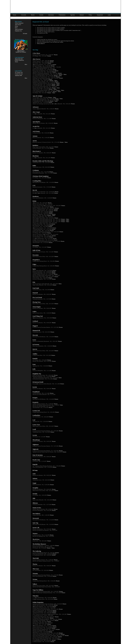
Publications (62, 15)
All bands (25, 34)
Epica (16, 28)
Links (109, 15)
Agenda (73, 15)
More (26, 64)
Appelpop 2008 (18, 75)
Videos (65, 74)
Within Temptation (19, 23)
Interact (82, 15)
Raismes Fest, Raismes (21, 52)
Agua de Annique (19, 29)
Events (41, 15)
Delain (17, 26)
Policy (90, 15)
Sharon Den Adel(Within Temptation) (19, 60)
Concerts (24, 15)
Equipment (100, 15)
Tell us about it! (41, 43)
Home (15, 15)
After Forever (18, 25)
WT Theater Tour (19, 72)
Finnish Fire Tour (19, 74)
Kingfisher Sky (18, 31)
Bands (33, 15)
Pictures (56, 55)
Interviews (51, 15)
